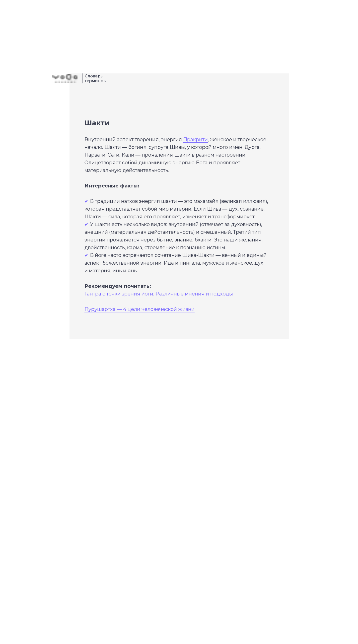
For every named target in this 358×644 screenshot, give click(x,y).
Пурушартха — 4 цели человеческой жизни (140, 309)
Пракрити (195, 139)
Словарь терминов (95, 78)
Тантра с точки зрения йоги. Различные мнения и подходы (159, 294)
